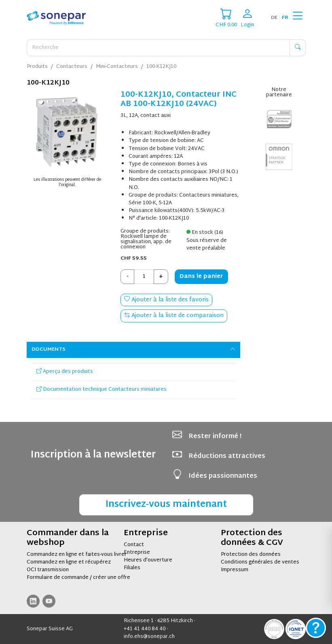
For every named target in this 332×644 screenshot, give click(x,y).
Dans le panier (201, 276)
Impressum (235, 570)
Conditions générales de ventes (260, 562)
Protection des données (251, 555)
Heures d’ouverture (148, 560)
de (274, 18)
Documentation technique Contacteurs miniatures (102, 390)
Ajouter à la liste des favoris (166, 300)
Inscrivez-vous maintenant (166, 505)
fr (285, 18)
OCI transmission (48, 570)
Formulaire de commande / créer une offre (78, 578)
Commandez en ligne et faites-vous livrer (77, 555)
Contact (134, 545)
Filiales (132, 568)
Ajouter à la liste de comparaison (174, 316)
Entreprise (137, 553)
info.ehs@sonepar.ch (149, 637)
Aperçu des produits (65, 372)
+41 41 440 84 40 (145, 629)
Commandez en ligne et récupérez (69, 562)
